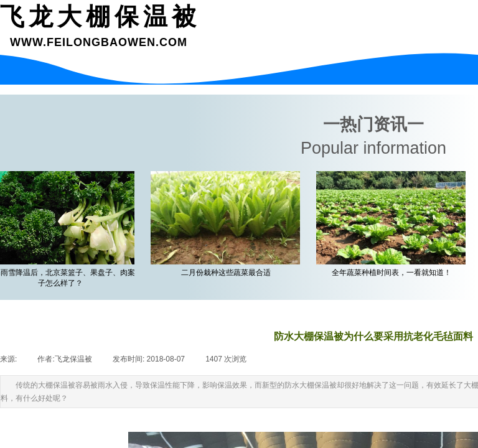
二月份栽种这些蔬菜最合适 (228, 273)
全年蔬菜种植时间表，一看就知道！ (393, 273)
